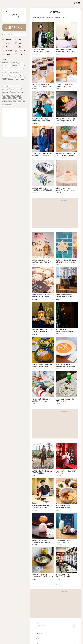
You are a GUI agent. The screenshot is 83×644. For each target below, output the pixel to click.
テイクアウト (22, 63)
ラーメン (22, 78)
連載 (20, 40)
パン (4, 66)
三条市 (4, 102)
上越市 (4, 105)
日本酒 (13, 72)
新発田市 (19, 95)
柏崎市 (19, 102)
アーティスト (13, 69)
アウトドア (21, 69)
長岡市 (9, 102)
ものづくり (22, 51)
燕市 (24, 102)
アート (9, 72)
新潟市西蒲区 (21, 92)
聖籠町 (13, 95)
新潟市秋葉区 (13, 92)
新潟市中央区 (11, 86)
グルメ (4, 63)
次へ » (61, 585)
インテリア (19, 66)
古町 (4, 95)
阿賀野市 (15, 98)
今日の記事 (39, 634)
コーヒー (9, 66)
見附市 (14, 102)
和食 (17, 75)
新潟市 (4, 86)
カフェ (20, 43)
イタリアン (11, 75)
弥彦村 (9, 95)
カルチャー (9, 51)
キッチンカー (11, 78)
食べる (8, 43)
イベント (5, 75)
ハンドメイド (6, 69)
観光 (4, 72)
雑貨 (21, 75)
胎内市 (4, 98)
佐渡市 (9, 105)
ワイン (18, 72)
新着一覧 (8, 40)
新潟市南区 (12, 89)
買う (7, 47)
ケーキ (17, 78)
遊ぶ (20, 47)
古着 (14, 66)
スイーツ (15, 63)
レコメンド (22, 54)
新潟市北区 (19, 89)
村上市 (9, 98)
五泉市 (20, 98)
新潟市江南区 (6, 92)
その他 (8, 54)
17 (57, 585)
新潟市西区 (18, 86)
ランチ (9, 63)
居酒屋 (4, 78)
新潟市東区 (5, 89)
